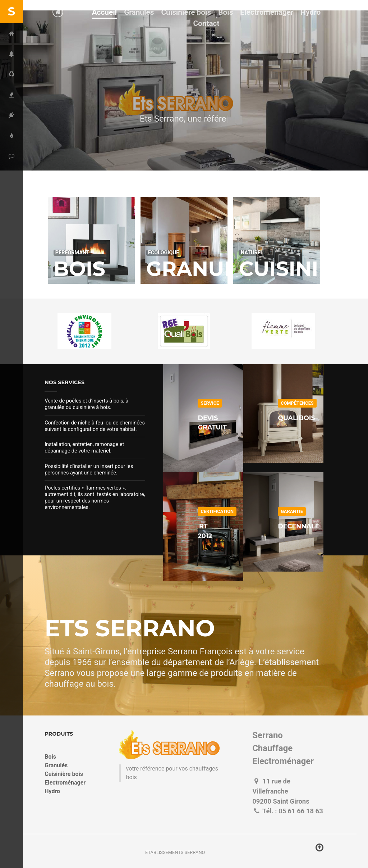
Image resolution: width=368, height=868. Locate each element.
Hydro (52, 791)
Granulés (204, 269)
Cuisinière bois (64, 774)
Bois (79, 269)
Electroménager (65, 783)
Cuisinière (300, 269)
